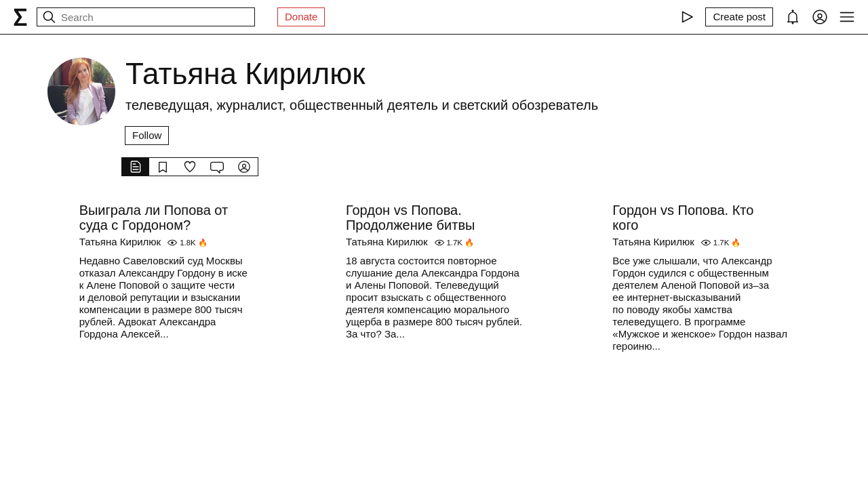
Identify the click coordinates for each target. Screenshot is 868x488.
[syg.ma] (20, 17)
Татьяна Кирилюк (120, 242)
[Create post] (739, 17)
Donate (301, 17)
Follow (147, 135)
